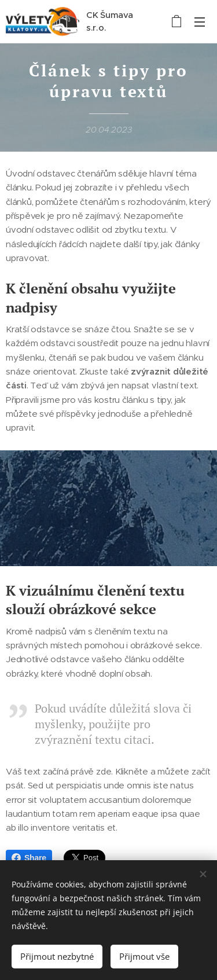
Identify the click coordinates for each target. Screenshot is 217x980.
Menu (200, 22)
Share (29, 858)
